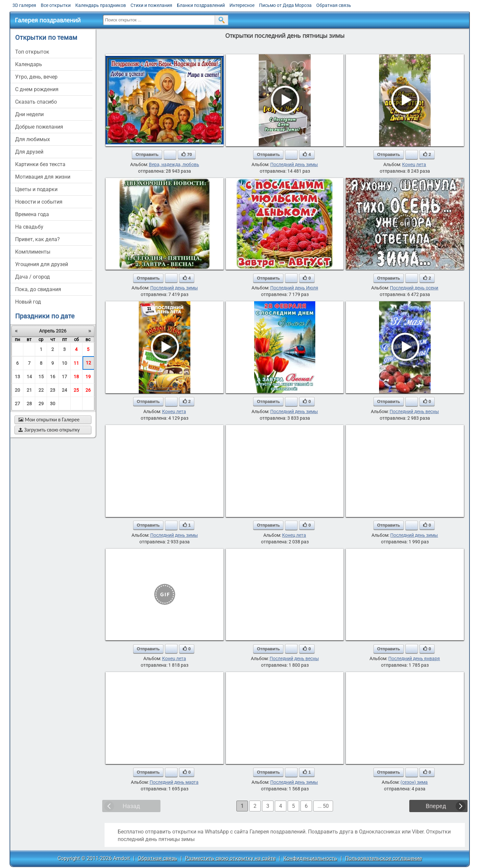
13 (17, 377)
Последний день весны (414, 411)
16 (53, 377)
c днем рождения (37, 89)
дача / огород (33, 277)
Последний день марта (174, 782)
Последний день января (414, 658)
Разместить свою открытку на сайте (230, 858)
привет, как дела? (37, 239)
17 (64, 377)
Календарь (29, 64)
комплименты (33, 252)
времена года (32, 214)
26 (88, 390)
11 (76, 363)
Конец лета (414, 164)
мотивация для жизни (43, 177)
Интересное (242, 5)
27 (17, 404)
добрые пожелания (39, 127)
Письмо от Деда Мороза (285, 5)
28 (29, 404)
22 (41, 390)
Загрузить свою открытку (49, 430)
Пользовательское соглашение (383, 858)
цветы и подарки (36, 189)
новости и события (39, 202)
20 (17, 390)
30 (53, 404)
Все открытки (56, 5)
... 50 (323, 806)
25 (76, 390)
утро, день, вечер (36, 77)
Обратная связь (334, 5)
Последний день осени (414, 288)
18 (76, 377)
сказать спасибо (36, 102)
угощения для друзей (42, 264)
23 (53, 390)
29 (41, 404)
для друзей (29, 152)
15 (41, 377)
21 (29, 390)
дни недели (29, 114)
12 (88, 363)
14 (29, 377)
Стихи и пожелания (151, 5)
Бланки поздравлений (201, 5)
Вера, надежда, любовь (174, 164)
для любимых (33, 139)
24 (64, 390)
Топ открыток (32, 52)
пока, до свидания (38, 289)
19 (88, 377)
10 (64, 363)
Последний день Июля (294, 288)
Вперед (436, 806)
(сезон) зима (414, 782)
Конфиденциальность (310, 858)
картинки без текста (40, 164)
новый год (28, 302)
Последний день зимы (294, 164)
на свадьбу (29, 227)
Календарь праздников (101, 5)
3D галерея (24, 5)
